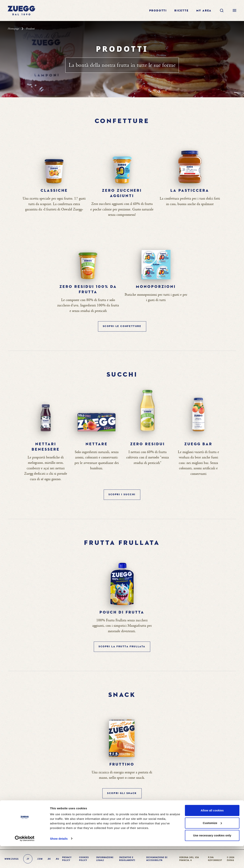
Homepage (13, 29)
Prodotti (158, 11)
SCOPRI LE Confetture (122, 326)
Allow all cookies (212, 832)
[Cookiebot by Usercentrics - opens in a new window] (25, 861)
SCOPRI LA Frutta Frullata (122, 647)
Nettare (97, 444)
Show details (59, 860)
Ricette (182, 11)
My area (204, 11)
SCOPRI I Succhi (122, 495)
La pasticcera (190, 191)
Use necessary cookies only (212, 857)
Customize (212, 845)
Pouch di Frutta (122, 612)
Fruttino (122, 764)
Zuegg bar (198, 444)
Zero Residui (148, 444)
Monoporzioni (156, 287)
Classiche (54, 191)
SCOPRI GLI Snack (122, 793)
